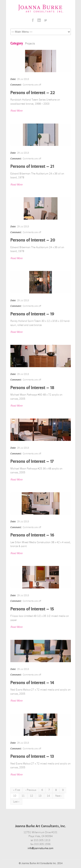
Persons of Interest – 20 (33, 240)
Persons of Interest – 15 (32, 609)
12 (32, 796)
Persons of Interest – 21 (32, 166)
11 (23, 796)
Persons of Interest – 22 (33, 93)
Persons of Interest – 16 (32, 535)
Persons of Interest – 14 (32, 683)
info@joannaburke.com (40, 848)
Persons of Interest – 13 (32, 756)
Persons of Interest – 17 (32, 461)
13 (40, 796)
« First (17, 790)
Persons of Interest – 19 (32, 314)
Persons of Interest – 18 (32, 388)
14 (48, 796)
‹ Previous (31, 790)
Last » (16, 802)
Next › (59, 796)
